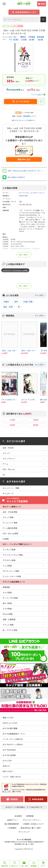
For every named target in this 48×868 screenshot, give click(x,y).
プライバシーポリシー (32, 820)
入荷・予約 (24, 866)
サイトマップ (24, 832)
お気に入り (14, 866)
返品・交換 (8, 307)
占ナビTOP (7, 761)
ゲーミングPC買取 (10, 598)
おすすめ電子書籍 (10, 728)
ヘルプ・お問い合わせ (12, 777)
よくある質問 (26, 295)
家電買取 (6, 587)
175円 (12, 420)
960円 (36, 425)
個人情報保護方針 (12, 824)
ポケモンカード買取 (11, 571)
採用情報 (30, 816)
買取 (43, 4)
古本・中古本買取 (10, 512)
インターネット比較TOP (13, 739)
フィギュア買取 (9, 550)
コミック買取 (8, 517)
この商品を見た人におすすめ (26, 365)
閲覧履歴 (34, 866)
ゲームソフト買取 (10, 523)
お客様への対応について (33, 824)
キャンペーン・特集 (11, 488)
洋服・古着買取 (9, 619)
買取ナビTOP (8, 718)
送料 (16, 302)
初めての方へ (8, 771)
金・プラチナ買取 (10, 630)
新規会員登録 (38, 799)
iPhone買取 (8, 614)
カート (43, 866)
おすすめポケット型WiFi (13, 744)
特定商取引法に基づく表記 (24, 844)
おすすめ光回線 (9, 755)
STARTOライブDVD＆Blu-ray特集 (15, 270)
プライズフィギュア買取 (13, 555)
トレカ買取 (7, 566)
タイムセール (8, 493)
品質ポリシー (13, 820)
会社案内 (18, 816)
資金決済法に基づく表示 (31, 828)
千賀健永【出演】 (32, 38)
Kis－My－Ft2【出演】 (14, 38)
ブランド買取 (8, 625)
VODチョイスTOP (10, 723)
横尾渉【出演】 (24, 38)
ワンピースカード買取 (12, 576)
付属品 (6, 302)
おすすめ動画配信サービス (14, 734)
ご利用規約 (12, 828)
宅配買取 (14, 799)
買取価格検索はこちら (24, 12)
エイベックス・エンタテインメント (32, 193)
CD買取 (6, 539)
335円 (36, 420)
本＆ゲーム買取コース (12, 507)
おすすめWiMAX (9, 750)
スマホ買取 (7, 609)
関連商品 (26, 316)
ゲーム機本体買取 (10, 528)
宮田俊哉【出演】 (40, 38)
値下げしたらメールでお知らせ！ (24, 120)
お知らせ (6, 766)
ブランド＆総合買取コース (14, 582)
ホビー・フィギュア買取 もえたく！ (18, 544)
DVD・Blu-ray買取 (10, 533)
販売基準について (30, 116)
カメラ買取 (7, 593)
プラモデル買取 (9, 560)
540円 (12, 425)
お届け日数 (28, 302)
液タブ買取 (7, 603)
